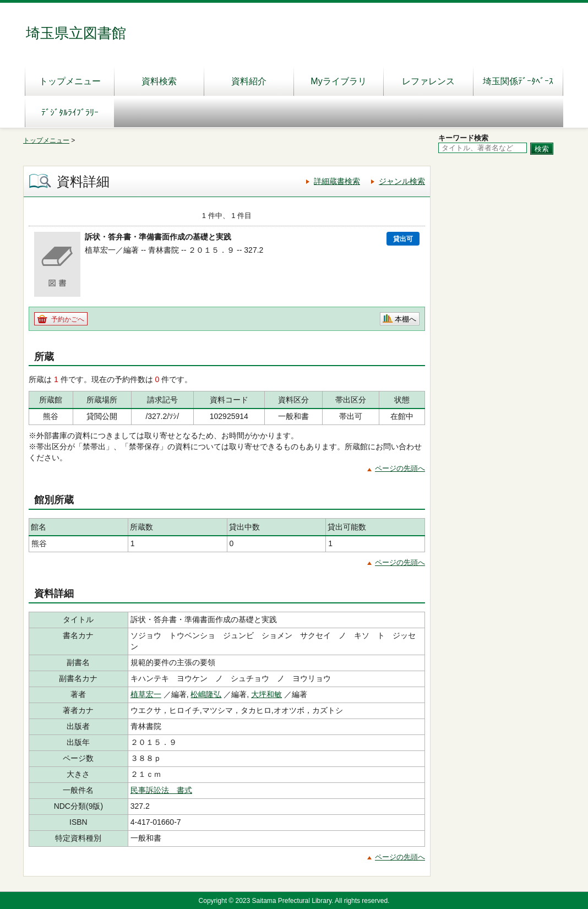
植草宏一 (146, 694)
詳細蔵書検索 (337, 181)
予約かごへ (68, 319)
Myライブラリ (338, 81)
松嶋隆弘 (206, 694)
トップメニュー (70, 81)
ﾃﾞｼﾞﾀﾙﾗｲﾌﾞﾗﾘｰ (70, 113)
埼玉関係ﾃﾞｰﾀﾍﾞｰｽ (518, 81)
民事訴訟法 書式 (161, 790)
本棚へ (405, 319)
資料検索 (159, 81)
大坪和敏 (266, 694)
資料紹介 (249, 81)
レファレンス (428, 81)
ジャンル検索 (402, 181)
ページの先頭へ (400, 468)
